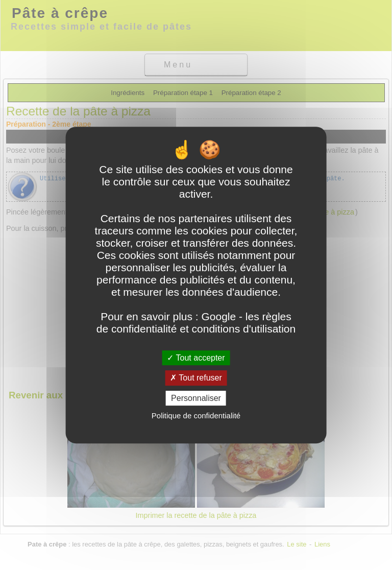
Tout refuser (196, 378)
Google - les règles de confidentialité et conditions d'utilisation (196, 323)
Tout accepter (196, 358)
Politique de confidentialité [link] (196, 415)
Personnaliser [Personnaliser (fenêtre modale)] (196, 398)
